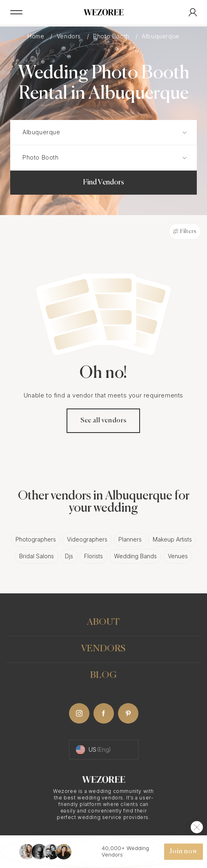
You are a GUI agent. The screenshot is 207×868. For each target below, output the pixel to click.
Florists (93, 556)
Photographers (36, 539)
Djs (69, 556)
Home (37, 36)
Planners (130, 539)
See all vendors (103, 421)
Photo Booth (112, 36)
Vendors (70, 36)
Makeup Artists (172, 539)
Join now (183, 852)
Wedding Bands (135, 556)
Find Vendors (103, 182)
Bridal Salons (37, 556)
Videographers (87, 539)
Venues (178, 556)
